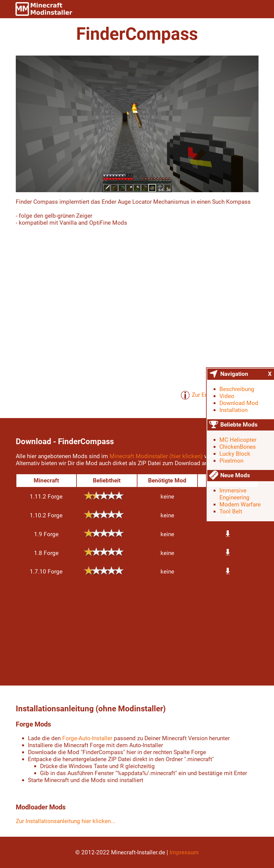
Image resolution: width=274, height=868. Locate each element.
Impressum (184, 852)
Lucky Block (235, 454)
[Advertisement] (137, 631)
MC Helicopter (238, 440)
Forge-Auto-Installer (87, 738)
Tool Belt (231, 511)
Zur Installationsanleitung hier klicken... (66, 821)
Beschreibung (237, 389)
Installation (233, 410)
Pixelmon (231, 461)
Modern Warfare (240, 504)
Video (227, 396)
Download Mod (239, 403)
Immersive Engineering (234, 494)
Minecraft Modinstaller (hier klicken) (156, 456)
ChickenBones (238, 447)
